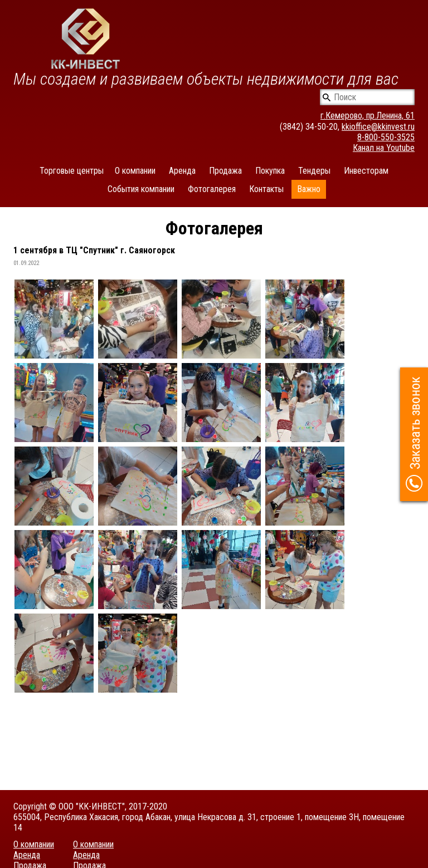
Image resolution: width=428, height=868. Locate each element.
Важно (309, 189)
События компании (141, 189)
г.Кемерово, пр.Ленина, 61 (368, 116)
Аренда (182, 171)
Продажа (225, 171)
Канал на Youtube (384, 148)
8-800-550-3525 (386, 137)
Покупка (270, 171)
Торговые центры (72, 171)
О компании (135, 171)
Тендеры (314, 171)
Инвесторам (366, 171)
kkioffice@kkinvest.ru (378, 127)
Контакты (266, 189)
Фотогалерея (212, 189)
